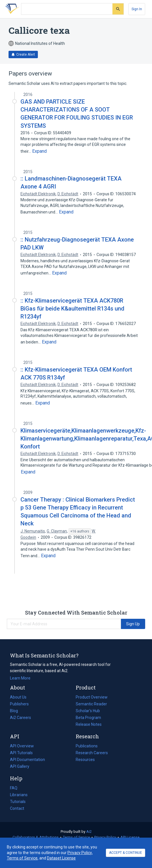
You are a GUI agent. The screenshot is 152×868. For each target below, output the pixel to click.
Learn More (20, 678)
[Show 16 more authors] (80, 532)
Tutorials (18, 802)
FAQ (14, 788)
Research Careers (92, 753)
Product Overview (92, 697)
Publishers (19, 704)
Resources (85, 760)
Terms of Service (76, 837)
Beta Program (88, 718)
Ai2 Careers (20, 718)
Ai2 (89, 832)
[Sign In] (137, 9)
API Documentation (27, 760)
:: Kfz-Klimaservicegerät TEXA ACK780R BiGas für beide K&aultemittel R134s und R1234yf (72, 309)
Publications (87, 746)
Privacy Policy (105, 837)
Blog (16, 711)
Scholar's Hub (88, 711)
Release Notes (89, 724)
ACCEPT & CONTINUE (126, 853)
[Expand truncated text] (39, 151)
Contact (17, 808)
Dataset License (61, 858)
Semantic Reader (91, 704)
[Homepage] (11, 9)
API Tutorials (21, 753)
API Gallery (20, 766)
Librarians (19, 795)
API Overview (22, 746)
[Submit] (118, 9)
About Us (18, 697)
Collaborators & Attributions (36, 837)
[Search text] (67, 9)
